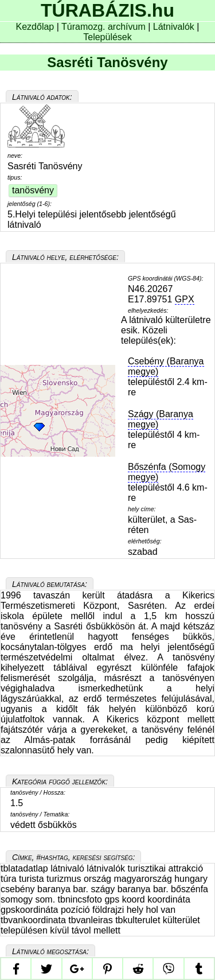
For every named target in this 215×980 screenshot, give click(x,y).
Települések (107, 37)
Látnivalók (175, 27)
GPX (185, 299)
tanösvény (33, 190)
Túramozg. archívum (103, 27)
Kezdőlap (36, 27)
